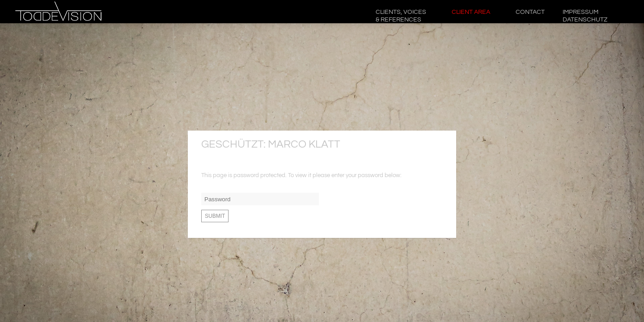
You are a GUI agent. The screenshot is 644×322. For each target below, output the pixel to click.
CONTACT (530, 12)
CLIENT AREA (471, 12)
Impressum (585, 16)
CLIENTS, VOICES (401, 16)
